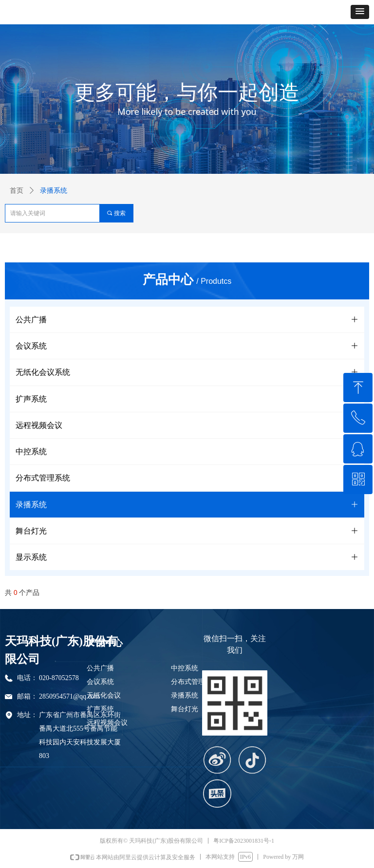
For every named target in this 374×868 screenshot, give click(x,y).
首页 (17, 191)
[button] (360, 12)
